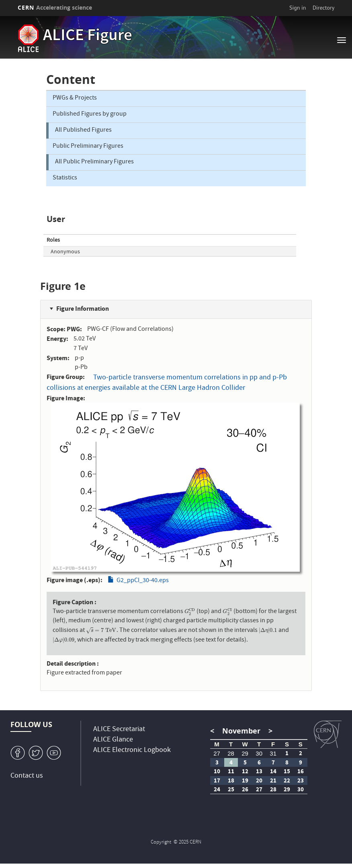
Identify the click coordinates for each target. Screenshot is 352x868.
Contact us (27, 776)
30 (259, 753)
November (241, 731)
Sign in (298, 8)
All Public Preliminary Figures (94, 162)
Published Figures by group (90, 114)
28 (231, 753)
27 (217, 753)
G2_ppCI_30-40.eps (143, 581)
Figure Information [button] (83, 309)
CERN (55, 7)
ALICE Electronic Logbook (132, 751)
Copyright (162, 843)
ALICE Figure (88, 37)
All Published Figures (83, 130)
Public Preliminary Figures (88, 147)
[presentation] (190, 612)
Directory (323, 8)
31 (273, 753)
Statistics (65, 178)
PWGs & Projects (75, 98)
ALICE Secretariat (119, 730)
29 (245, 753)
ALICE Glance (113, 740)
